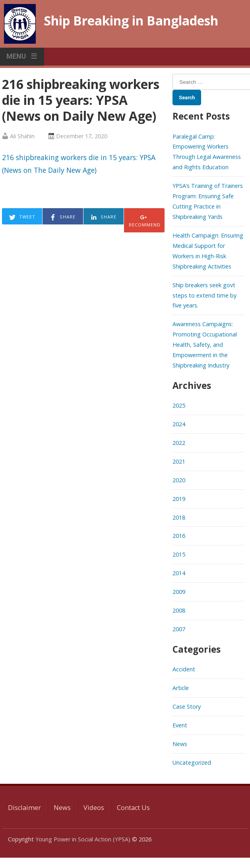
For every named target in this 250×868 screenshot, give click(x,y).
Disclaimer (24, 808)
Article (181, 688)
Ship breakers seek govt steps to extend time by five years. (204, 295)
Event (180, 725)
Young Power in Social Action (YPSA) (83, 839)
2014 (179, 573)
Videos (94, 808)
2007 (179, 629)
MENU (16, 56)
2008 (179, 610)
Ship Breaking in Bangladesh (131, 20)
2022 (179, 443)
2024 (179, 424)
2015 (179, 554)
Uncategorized (192, 763)
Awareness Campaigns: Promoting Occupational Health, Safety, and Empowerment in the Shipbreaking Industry (205, 345)
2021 (179, 461)
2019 (179, 499)
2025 (179, 405)
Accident (184, 669)
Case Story (187, 707)
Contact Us (133, 808)
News (180, 744)
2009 (179, 592)
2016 (179, 536)
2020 (179, 480)
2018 (179, 517)
